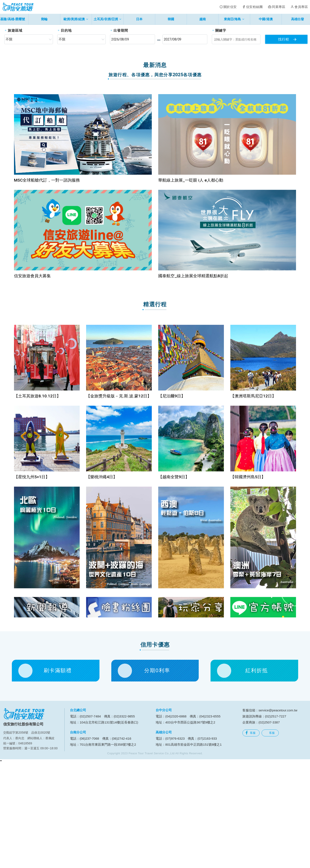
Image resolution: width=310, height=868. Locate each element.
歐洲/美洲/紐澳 (76, 19)
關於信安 (230, 7)
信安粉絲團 (254, 7)
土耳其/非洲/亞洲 (108, 19)
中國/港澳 (266, 19)
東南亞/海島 (234, 19)
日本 (139, 19)
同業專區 (279, 7)
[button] (15, 75)
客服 (250, 837)
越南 (203, 19)
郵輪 (44, 19)
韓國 (171, 19)
